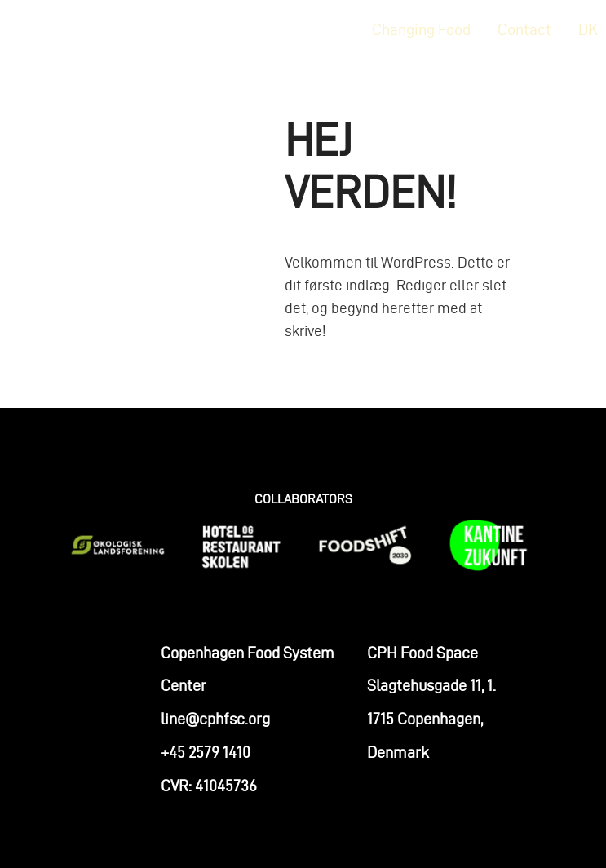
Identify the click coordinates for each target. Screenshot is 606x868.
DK (588, 29)
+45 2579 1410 (206, 758)
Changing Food (421, 29)
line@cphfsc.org (215, 725)
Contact (524, 29)
